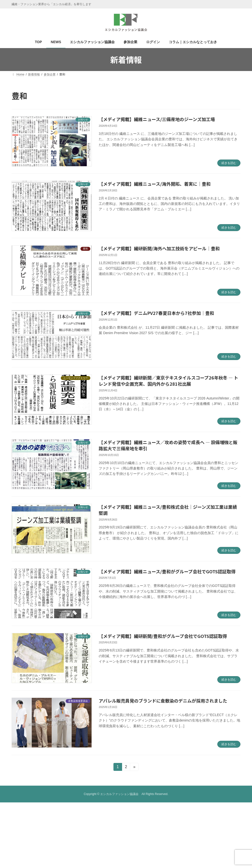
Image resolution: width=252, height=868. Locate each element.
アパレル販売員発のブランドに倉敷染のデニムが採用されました (163, 701)
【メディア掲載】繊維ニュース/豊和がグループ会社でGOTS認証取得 (167, 571)
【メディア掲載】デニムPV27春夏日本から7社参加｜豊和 (156, 313)
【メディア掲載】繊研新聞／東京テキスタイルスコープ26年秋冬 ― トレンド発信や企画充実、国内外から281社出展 (168, 381)
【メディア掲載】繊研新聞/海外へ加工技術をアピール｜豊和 (159, 248)
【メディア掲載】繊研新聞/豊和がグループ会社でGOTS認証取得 (163, 636)
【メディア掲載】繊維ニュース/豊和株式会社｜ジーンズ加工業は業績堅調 (168, 510)
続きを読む (229, 163)
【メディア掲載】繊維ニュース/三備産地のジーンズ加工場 (157, 119)
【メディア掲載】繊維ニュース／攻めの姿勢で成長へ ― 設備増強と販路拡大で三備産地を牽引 (168, 445)
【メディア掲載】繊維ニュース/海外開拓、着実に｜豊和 (155, 184)
